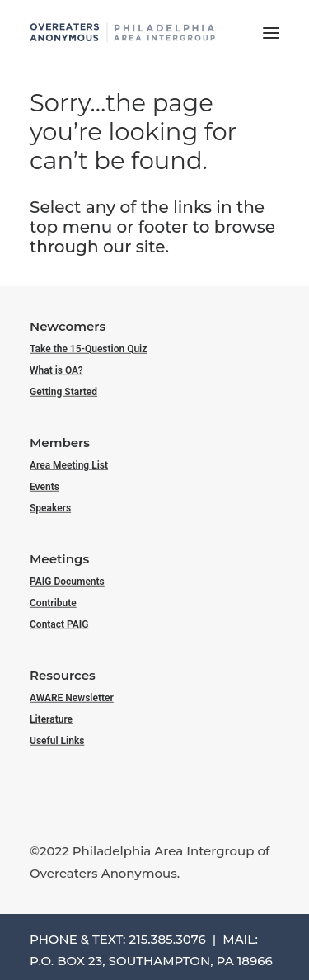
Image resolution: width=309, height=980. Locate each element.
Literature (51, 719)
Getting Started (63, 392)
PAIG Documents (67, 581)
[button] (271, 33)
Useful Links (57, 741)
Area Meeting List (69, 464)
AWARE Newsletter (72, 697)
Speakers (50, 508)
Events (44, 487)
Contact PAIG (59, 624)
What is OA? (56, 370)
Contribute (53, 603)
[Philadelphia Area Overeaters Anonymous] (122, 33)
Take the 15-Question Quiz (88, 348)
